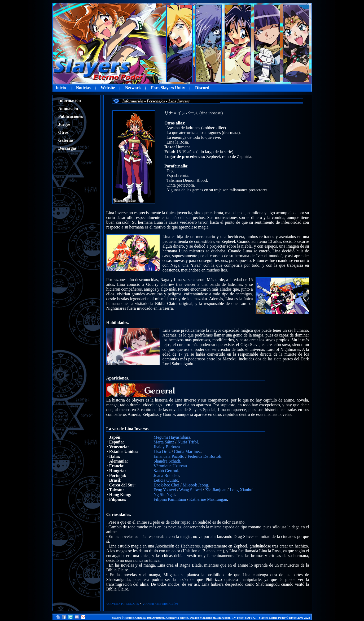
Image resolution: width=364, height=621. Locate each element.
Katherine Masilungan (208, 499)
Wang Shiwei (190, 490)
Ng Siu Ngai (164, 495)
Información (70, 100)
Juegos (64, 124)
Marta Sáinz (164, 442)
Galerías (66, 140)
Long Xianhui (242, 490)
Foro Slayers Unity (168, 88)
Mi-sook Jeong (195, 485)
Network (133, 88)
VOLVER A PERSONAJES (123, 604)
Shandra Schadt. (167, 461)
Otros (63, 132)
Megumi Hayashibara (172, 437)
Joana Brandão (166, 475)
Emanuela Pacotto (169, 456)
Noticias (83, 88)
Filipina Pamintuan (170, 499)
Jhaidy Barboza (167, 447)
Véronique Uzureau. (171, 466)
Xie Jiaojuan (216, 490)
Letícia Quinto (166, 480)
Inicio (61, 88)
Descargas (67, 148)
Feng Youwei (165, 490)
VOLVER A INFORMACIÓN (160, 604)
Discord (202, 88)
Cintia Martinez (187, 452)
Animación (68, 108)
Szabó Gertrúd (166, 471)
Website (108, 88)
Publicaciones (71, 116)
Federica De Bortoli (205, 456)
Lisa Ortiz (162, 452)
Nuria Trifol (188, 442)
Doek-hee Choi (166, 485)
